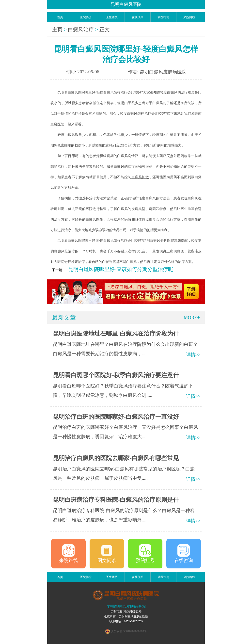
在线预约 (138, 17)
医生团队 (112, 17)
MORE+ (192, 317)
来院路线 (189, 17)
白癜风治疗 (81, 30)
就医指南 (163, 17)
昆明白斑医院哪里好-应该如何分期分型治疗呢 (121, 269)
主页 (57, 30)
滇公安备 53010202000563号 (129, 631)
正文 (105, 30)
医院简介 (86, 17)
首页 (60, 17)
